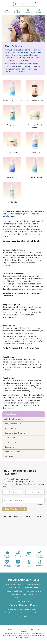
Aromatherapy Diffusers (14, 591)
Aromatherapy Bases (15, 584)
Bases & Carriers (24, 609)
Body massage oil (10, 307)
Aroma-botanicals (15, 588)
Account (28, 11)
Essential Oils (12, 609)
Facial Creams (12, 153)
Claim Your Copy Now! (15, 509)
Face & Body (36, 609)
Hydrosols (12, 202)
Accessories (39, 613)
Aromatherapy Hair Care (33, 591)
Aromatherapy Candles (31, 588)
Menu (7, 11)
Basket (17, 11)
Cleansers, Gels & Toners (15, 433)
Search (39, 11)
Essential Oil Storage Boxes (18, 598)
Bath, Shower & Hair (12, 613)
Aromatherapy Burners (32, 584)
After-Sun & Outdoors (12, 100)
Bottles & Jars (33, 594)
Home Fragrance (27, 613)
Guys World (12, 177)
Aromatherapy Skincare (18, 594)
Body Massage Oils (35, 100)
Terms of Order (29, 564)
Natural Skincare (24, 601)
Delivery (18, 554)
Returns (29, 554)
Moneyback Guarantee (40, 555)
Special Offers (24, 616)
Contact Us (40, 563)
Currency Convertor (7, 564)
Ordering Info (7, 555)
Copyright (7, 630)
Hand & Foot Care (35, 177)
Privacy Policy (40, 504)
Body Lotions (12, 125)
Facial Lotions (35, 153)
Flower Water (34, 598)
